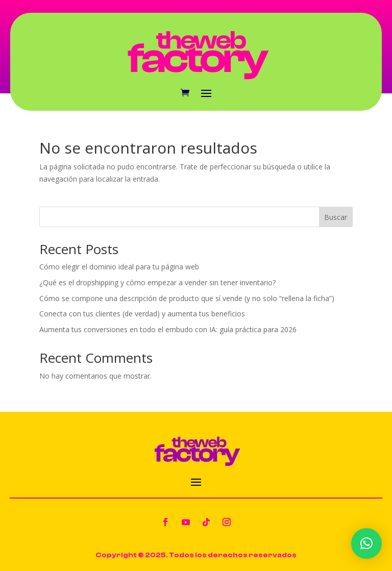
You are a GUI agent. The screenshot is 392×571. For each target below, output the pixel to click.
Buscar (336, 217)
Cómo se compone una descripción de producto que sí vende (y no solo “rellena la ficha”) (187, 298)
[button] (366, 543)
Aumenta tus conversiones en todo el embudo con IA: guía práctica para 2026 (168, 329)
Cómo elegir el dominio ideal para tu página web (119, 267)
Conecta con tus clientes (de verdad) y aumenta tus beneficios (142, 314)
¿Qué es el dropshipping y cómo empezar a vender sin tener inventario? (157, 282)
